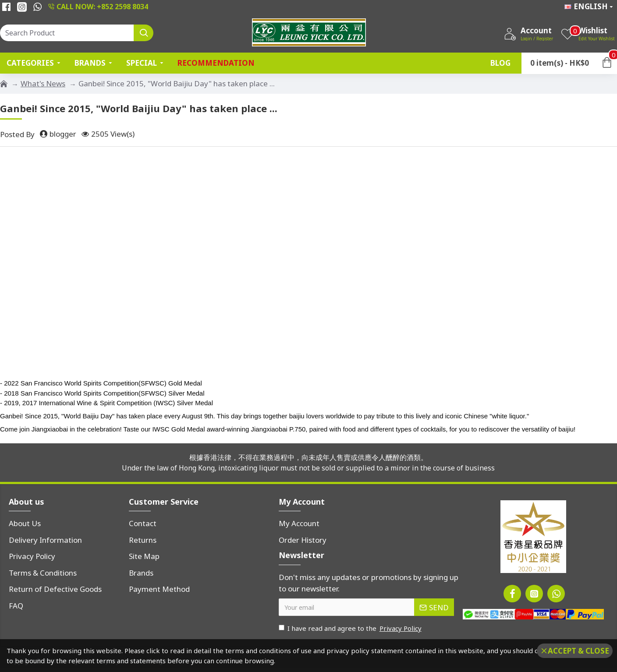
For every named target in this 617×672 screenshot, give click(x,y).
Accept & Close (578, 651)
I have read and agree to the (351, 628)
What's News (43, 83)
